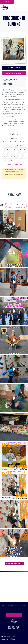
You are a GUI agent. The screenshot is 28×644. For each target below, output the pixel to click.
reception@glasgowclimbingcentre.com (9, 641)
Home (4, 605)
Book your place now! (14, 73)
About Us (23, 605)
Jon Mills (13, 637)
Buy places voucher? (14, 68)
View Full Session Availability (14, 164)
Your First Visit (13, 605)
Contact (14, 607)
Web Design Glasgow (6, 637)
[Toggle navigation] (25, 8)
